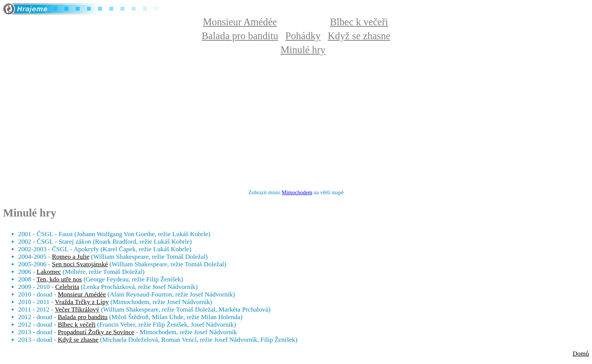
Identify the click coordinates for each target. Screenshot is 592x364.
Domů (581, 354)
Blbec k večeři (359, 22)
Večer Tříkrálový (77, 309)
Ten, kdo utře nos (59, 279)
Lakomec (49, 272)
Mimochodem (297, 192)
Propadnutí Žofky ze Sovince (96, 332)
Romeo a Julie (71, 257)
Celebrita (67, 287)
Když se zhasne (359, 36)
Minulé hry (303, 50)
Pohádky (303, 36)
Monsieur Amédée (240, 22)
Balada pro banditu (240, 36)
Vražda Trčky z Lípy (82, 302)
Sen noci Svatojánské (80, 264)
